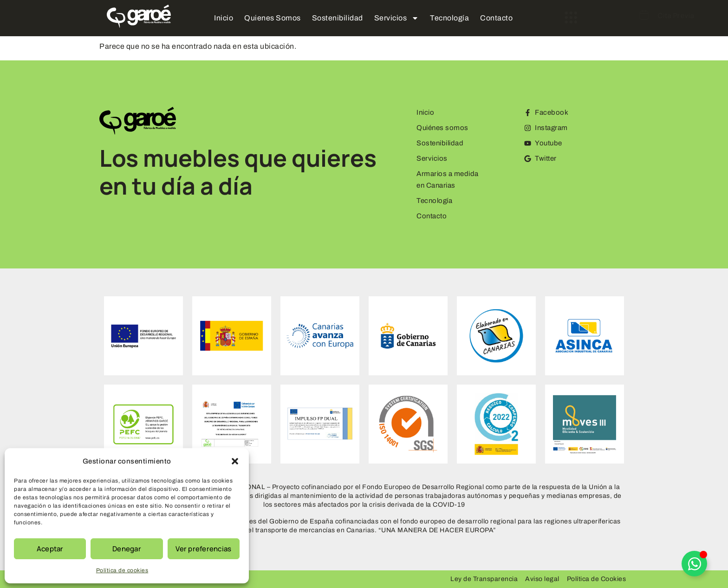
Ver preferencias (203, 549)
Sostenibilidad (338, 18)
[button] (235, 461)
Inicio (224, 18)
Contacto (496, 18)
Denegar (127, 549)
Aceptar (50, 549)
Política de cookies (122, 570)
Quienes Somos (273, 18)
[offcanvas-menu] (543, 18)
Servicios (397, 18)
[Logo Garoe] (139, 16)
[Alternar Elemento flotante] (694, 564)
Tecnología (449, 18)
